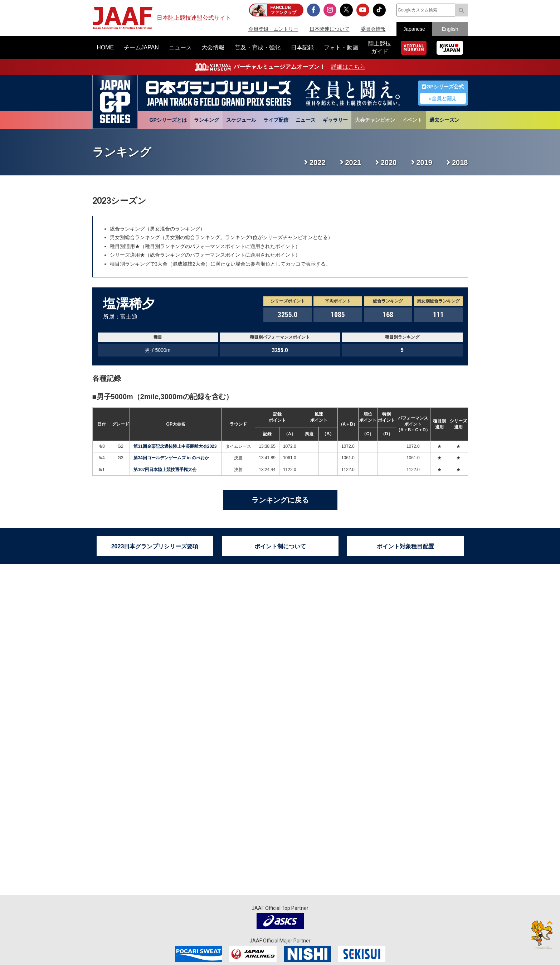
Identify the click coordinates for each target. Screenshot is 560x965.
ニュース (306, 120)
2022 (318, 163)
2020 (389, 163)
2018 (460, 163)
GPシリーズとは (168, 120)
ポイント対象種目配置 (405, 546)
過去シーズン (444, 120)
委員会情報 (373, 29)
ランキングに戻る (280, 500)
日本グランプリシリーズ (115, 102)
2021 (353, 163)
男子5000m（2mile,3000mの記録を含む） (165, 397)
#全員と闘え (443, 98)
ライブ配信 (276, 120)
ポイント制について (280, 546)
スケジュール (241, 120)
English (450, 29)
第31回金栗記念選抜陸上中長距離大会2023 (175, 446)
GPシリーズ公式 (443, 87)
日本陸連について (330, 29)
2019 (425, 163)
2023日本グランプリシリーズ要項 (155, 546)
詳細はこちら (348, 67)
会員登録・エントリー (273, 29)
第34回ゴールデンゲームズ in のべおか (171, 458)
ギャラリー (335, 120)
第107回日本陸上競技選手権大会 (165, 470)
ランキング (206, 120)
